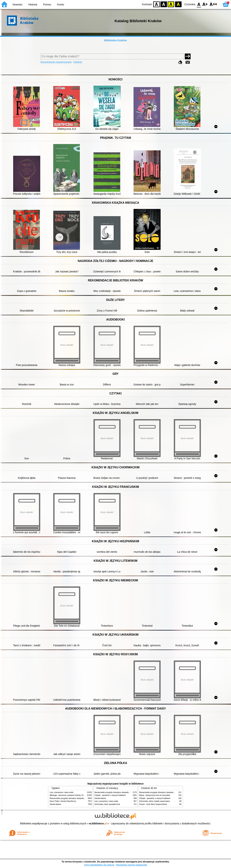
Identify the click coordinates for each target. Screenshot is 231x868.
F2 (213, 4)
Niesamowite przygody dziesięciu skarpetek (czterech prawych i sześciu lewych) (82, 798)
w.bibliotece (98, 823)
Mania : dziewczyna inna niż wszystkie (155, 795)
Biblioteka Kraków (116, 40)
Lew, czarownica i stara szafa (61, 792)
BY (178, 4)
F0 (199, 4)
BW (164, 4)
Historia (33, 5)
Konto (61, 5)
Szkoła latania (55, 804)
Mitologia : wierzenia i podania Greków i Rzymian (69, 795)
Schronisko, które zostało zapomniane (154, 801)
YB (171, 4)
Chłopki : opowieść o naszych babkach (110, 795)
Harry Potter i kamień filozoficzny (63, 801)
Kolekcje (78, 62)
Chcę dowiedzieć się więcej (99, 865)
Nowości (18, 5)
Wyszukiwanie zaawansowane (56, 62)
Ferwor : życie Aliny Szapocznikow (153, 804)
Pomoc (47, 5)
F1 (205, 4)
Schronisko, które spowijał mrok (107, 804)
